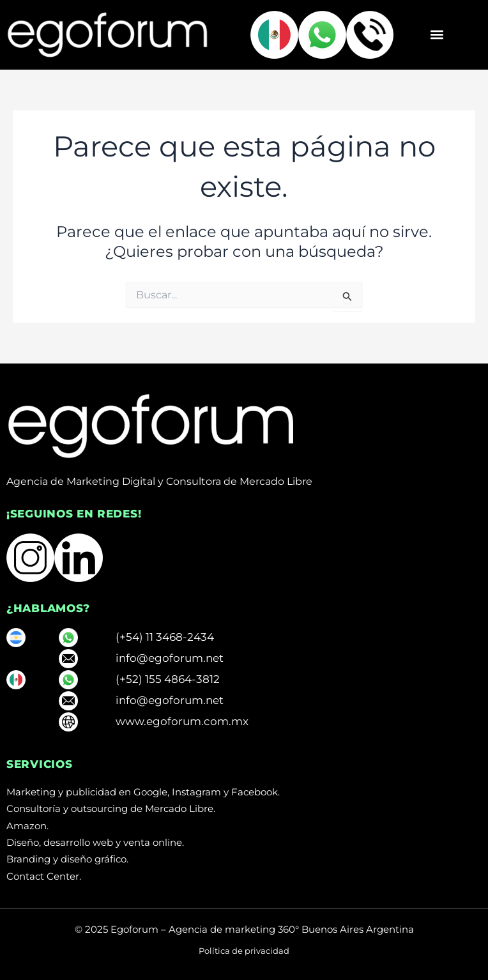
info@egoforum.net (170, 658)
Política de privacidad (244, 951)
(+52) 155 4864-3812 (168, 679)
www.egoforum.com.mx (182, 721)
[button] (437, 35)
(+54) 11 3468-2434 (165, 637)
